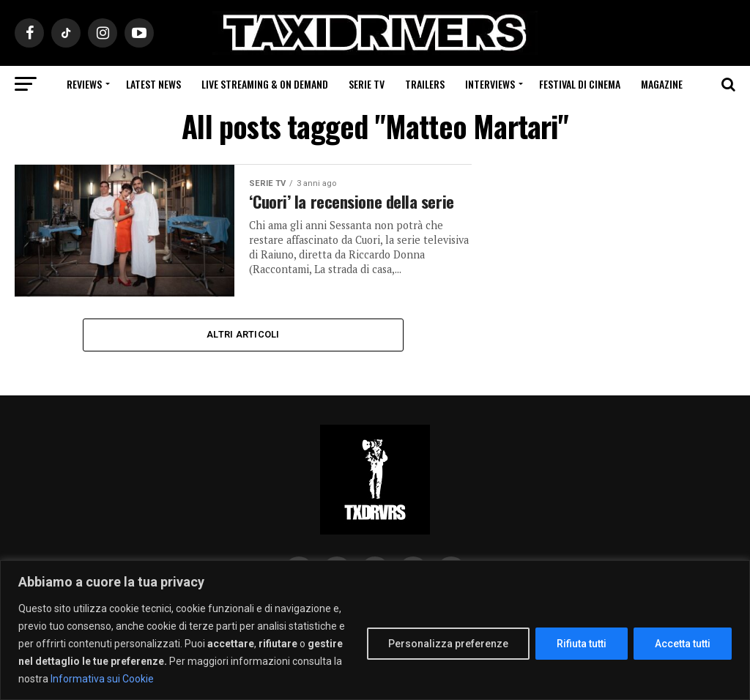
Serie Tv (367, 84)
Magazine (662, 84)
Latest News (153, 84)
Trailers (425, 84)
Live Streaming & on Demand (265, 84)
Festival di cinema (580, 84)
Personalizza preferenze (448, 644)
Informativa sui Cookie (102, 679)
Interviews (490, 84)
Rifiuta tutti (582, 644)
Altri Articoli (243, 334)
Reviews (84, 84)
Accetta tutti (683, 644)
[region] (375, 630)
